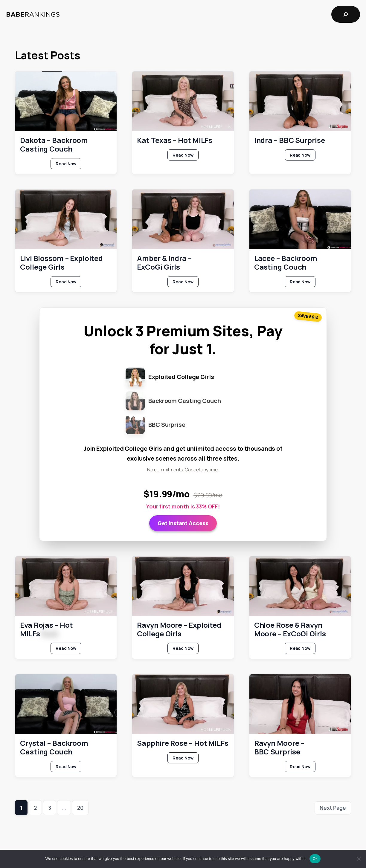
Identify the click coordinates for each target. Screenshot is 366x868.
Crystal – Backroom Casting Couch (54, 748)
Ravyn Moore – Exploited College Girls (179, 629)
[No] (359, 859)
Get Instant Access (183, 523)
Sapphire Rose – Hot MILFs (183, 743)
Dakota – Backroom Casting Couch (54, 145)
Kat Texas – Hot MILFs (175, 140)
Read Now (68, 165)
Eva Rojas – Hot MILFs (46, 629)
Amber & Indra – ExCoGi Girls (164, 263)
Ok (315, 859)
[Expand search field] (346, 14)
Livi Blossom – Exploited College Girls (61, 263)
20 (80, 808)
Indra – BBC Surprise (290, 140)
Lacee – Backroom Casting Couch (286, 263)
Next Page (333, 808)
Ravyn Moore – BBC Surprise (279, 748)
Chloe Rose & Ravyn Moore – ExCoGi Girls (290, 629)
